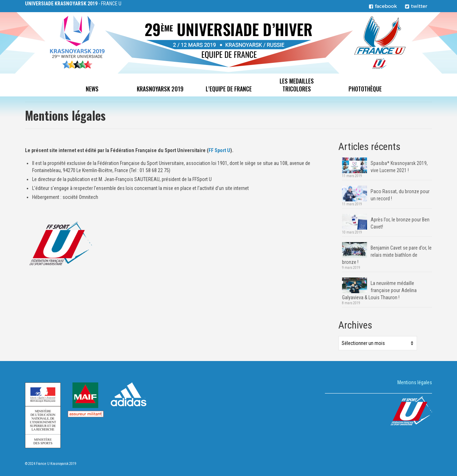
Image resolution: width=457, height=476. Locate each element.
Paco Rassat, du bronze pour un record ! (400, 195)
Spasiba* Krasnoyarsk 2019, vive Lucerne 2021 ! (399, 167)
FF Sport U (219, 150)
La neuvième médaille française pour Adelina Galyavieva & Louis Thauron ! (379, 290)
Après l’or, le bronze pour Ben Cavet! (400, 223)
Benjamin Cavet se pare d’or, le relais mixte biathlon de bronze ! (387, 255)
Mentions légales (415, 382)
